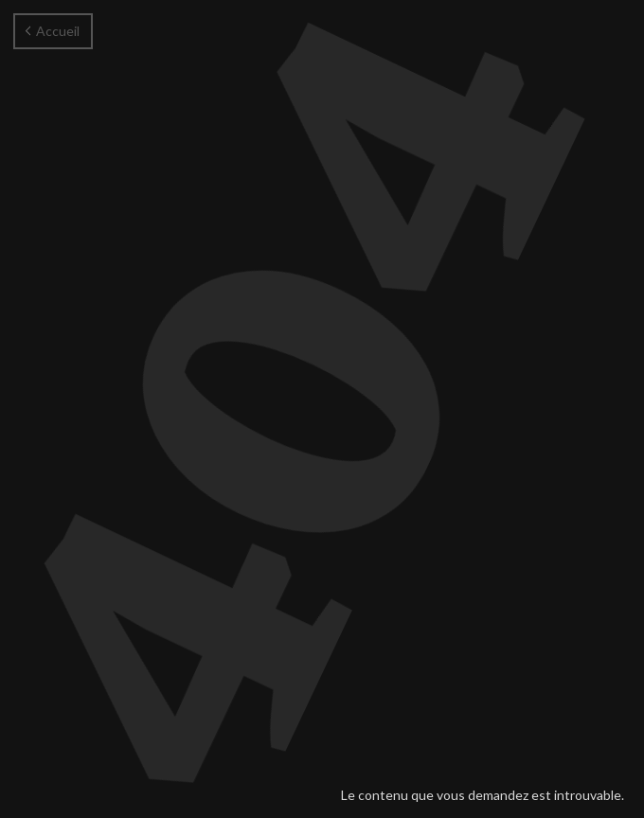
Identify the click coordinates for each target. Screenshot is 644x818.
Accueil (53, 31)
